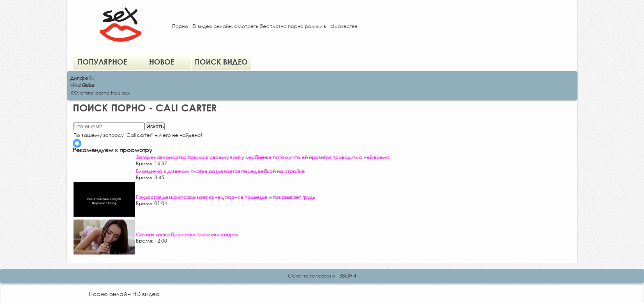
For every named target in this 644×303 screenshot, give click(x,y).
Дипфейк (82, 78)
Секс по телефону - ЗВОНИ (322, 276)
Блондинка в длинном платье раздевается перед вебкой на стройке (220, 171)
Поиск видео (221, 62)
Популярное (102, 62)
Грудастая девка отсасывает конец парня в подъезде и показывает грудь (225, 197)
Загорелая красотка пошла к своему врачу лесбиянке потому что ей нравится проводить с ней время (263, 157)
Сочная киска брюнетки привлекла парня (187, 235)
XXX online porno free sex (100, 93)
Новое (162, 62)
